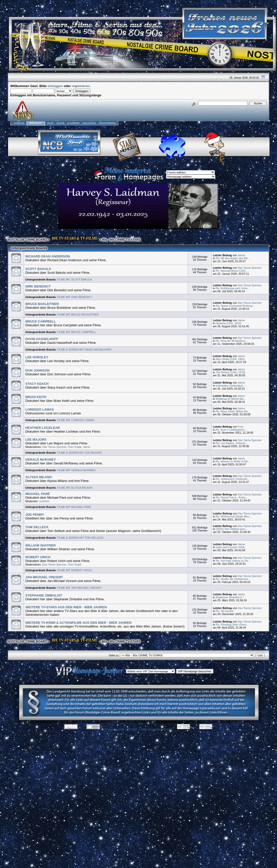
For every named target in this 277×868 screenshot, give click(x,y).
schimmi (44, 501)
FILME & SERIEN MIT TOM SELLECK (80, 538)
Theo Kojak (75, 447)
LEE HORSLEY (37, 357)
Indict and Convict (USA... (231, 547)
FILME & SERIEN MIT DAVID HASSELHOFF (84, 350)
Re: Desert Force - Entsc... (232, 497)
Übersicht (36, 123)
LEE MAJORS (36, 440)
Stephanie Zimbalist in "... (231, 597)
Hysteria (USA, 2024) (228, 323)
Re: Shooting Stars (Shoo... (232, 625)
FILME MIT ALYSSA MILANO (75, 488)
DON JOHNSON (37, 370)
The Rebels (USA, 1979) (230, 372)
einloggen (55, 86)
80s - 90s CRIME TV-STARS (121, 240)
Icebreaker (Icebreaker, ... (231, 386)
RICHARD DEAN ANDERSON (48, 256)
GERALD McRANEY (41, 460)
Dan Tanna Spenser (250, 268)
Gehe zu (114, 655)
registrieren (81, 86)
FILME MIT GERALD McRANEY (77, 470)
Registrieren (107, 123)
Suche (60, 123)
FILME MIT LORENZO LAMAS (76, 420)
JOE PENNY (35, 515)
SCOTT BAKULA (38, 269)
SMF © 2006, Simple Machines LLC (152, 730)
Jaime (241, 255)
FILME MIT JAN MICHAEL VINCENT (79, 588)
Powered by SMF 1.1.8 (118, 730)
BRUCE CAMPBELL (41, 321)
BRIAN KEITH (36, 397)
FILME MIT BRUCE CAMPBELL (77, 332)
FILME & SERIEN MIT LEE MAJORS (80, 453)
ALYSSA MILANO (39, 477)
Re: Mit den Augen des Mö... (233, 258)
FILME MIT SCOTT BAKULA (75, 279)
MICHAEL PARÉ (38, 494)
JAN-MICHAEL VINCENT (44, 577)
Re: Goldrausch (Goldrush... (233, 479)
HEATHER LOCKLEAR (43, 428)
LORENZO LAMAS (39, 409)
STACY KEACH (37, 384)
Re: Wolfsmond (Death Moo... (233, 516)
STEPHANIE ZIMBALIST (44, 595)
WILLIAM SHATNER (40, 545)
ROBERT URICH (38, 557)
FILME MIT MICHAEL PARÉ (74, 507)
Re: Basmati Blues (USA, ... (232, 271)
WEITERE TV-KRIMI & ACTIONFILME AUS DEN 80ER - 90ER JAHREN (78, 623)
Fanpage (19, 123)
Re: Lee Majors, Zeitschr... (231, 443)
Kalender (74, 123)
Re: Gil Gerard (224, 611)
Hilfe (50, 123)
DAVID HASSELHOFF (42, 339)
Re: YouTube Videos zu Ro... (233, 561)
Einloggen (89, 123)
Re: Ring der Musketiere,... (232, 341)
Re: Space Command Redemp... (235, 306)
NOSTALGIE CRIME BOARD (27, 240)
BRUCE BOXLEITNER (42, 304)
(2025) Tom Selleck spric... (232, 529)
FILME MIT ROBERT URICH (74, 570)
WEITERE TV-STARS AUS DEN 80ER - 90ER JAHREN (66, 607)
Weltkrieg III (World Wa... (231, 399)
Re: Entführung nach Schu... (233, 288)
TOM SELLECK (37, 527)
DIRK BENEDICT (38, 286)
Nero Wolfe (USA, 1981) (230, 359)
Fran (240, 427)
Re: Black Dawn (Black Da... (233, 411)
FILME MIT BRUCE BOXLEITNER (78, 315)
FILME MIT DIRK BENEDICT (75, 297)
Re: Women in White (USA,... (233, 461)
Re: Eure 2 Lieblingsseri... (231, 430)
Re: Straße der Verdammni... (233, 579)
